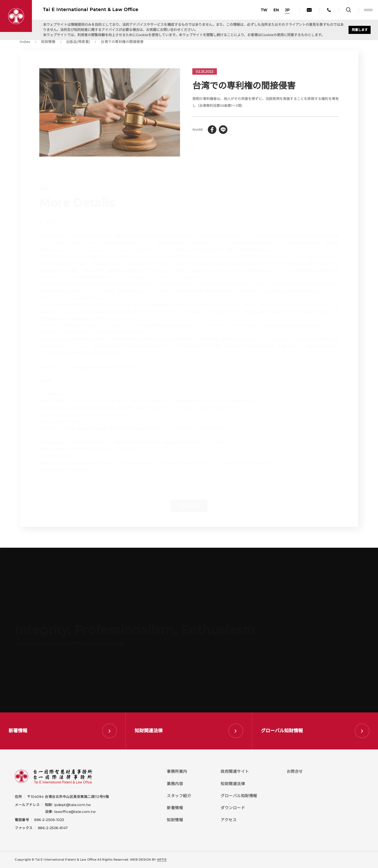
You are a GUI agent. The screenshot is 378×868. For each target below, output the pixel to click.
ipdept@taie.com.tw (72, 805)
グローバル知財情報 (239, 796)
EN (276, 10)
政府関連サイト (235, 772)
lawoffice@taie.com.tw (75, 812)
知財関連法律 (233, 784)
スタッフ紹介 (179, 796)
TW (264, 10)
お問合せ (295, 772)
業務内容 (175, 784)
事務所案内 (177, 772)
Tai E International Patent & (91, 10)
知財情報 (175, 820)
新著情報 (175, 808)
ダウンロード (233, 808)
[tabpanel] (110, 115)
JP (287, 10)
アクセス (229, 820)
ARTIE (162, 860)
